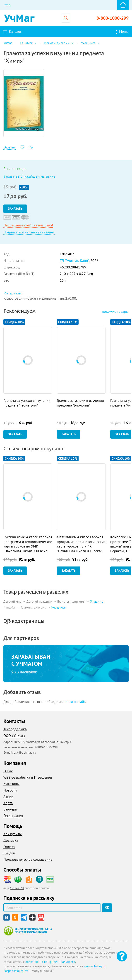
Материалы (12, 293)
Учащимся (97, 602)
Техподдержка (15, 729)
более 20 (17, 888)
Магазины (11, 784)
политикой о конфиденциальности (50, 962)
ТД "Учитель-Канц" (74, 261)
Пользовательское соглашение (28, 859)
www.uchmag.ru (95, 966)
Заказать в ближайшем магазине (29, 176)
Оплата (9, 847)
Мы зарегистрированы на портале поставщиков (28, 931)
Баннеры (11, 809)
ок (107, 907)
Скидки (9, 853)
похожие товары (115, 311)
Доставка (11, 840)
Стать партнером (24, 671)
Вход (7, 5)
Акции (8, 797)
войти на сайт (74, 702)
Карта (8, 803)
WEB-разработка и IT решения (28, 777)
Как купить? (13, 834)
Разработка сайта (16, 971)
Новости (10, 790)
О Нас (8, 771)
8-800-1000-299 (113, 18)
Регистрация (13, 815)
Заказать (15, 209)
